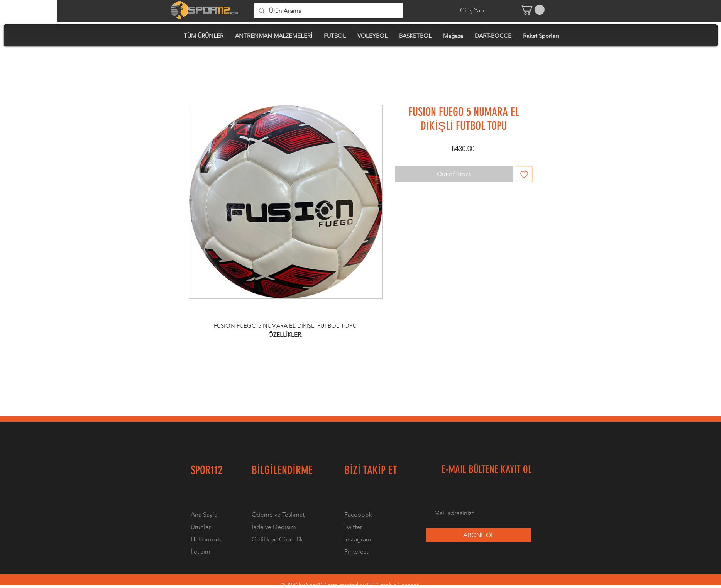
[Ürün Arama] (328, 11)
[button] (532, 10)
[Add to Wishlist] (524, 174)
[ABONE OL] (479, 535)
